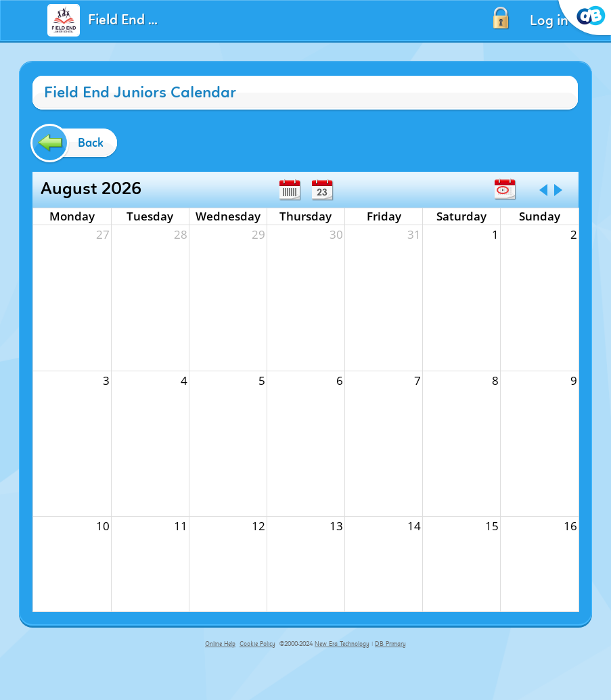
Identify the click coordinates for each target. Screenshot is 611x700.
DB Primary (390, 644)
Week (290, 190)
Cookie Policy (257, 644)
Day (322, 190)
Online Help (220, 644)
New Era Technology (342, 644)
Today (505, 189)
